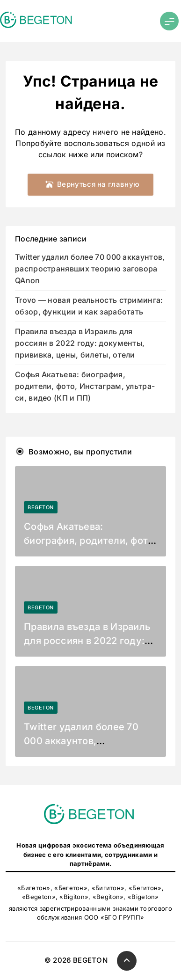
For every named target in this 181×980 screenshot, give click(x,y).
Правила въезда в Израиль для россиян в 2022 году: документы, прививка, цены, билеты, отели (80, 343)
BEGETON (41, 507)
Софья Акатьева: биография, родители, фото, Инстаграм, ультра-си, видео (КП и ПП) (85, 386)
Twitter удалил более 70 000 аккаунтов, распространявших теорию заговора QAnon (90, 269)
